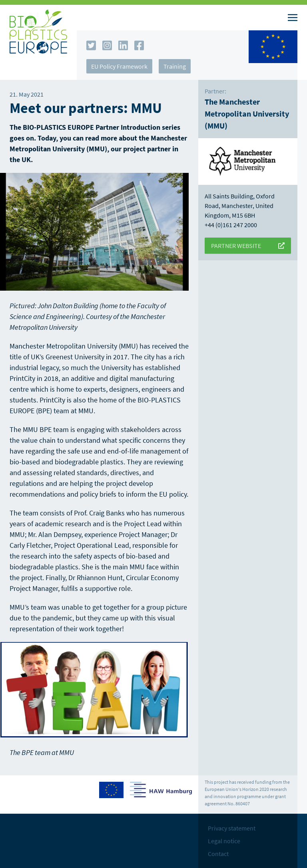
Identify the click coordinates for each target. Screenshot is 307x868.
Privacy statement (232, 828)
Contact (218, 854)
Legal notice (224, 841)
